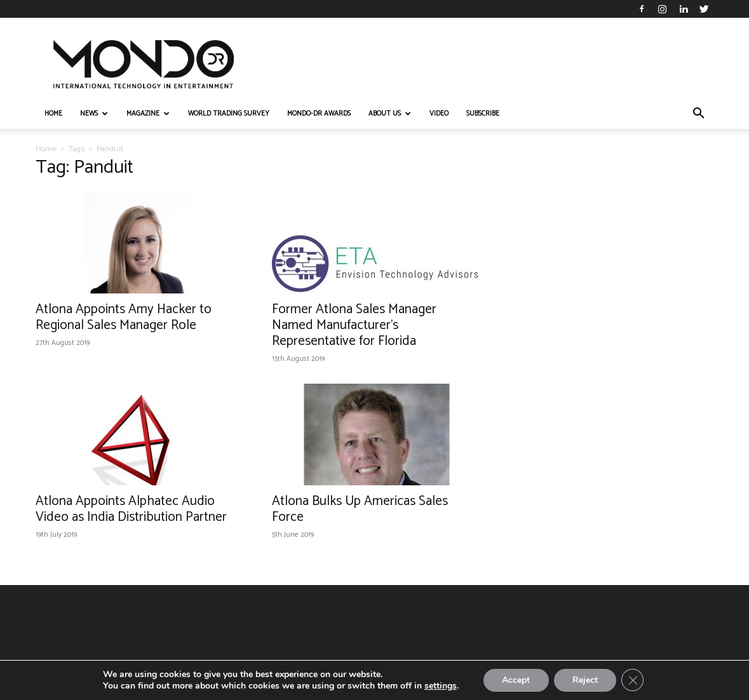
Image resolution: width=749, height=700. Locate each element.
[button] (699, 115)
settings (439, 686)
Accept (515, 680)
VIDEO (439, 114)
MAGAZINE (148, 114)
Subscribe (483, 114)
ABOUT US (390, 114)
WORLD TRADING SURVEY (229, 114)
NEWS (94, 114)
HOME (53, 114)
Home (46, 149)
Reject (585, 680)
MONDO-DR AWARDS (319, 114)
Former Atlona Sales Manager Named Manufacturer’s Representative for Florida (354, 325)
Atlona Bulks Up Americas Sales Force (360, 509)
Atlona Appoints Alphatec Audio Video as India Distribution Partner (131, 509)
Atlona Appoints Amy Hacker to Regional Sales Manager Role (124, 317)
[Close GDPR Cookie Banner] (633, 680)
